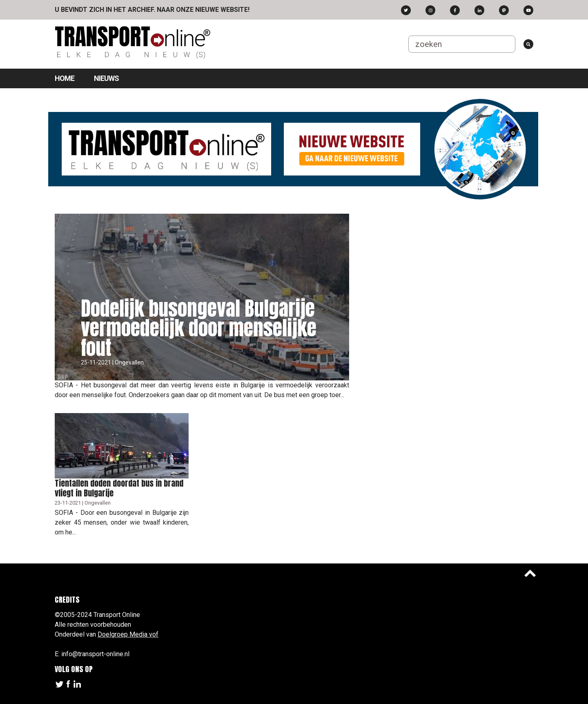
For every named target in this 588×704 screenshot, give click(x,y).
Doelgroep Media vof (128, 634)
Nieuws (106, 78)
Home (65, 78)
